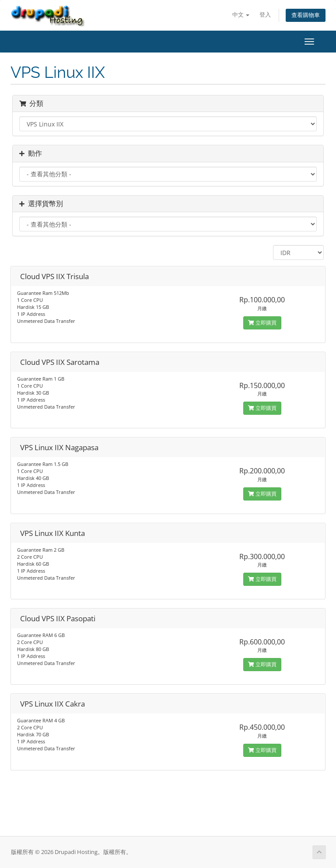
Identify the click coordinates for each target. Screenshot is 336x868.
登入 (265, 15)
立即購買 (262, 323)
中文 (241, 15)
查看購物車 (306, 15)
